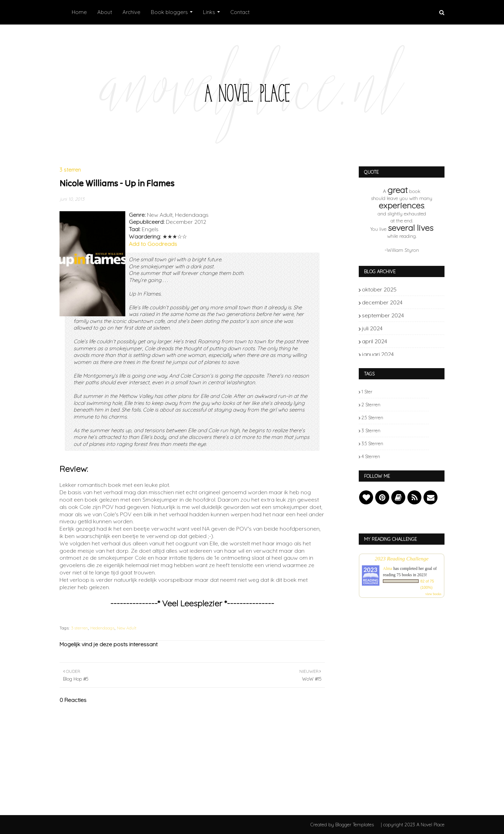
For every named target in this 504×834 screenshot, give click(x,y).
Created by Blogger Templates (342, 825)
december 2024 (418, 302)
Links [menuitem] (209, 12)
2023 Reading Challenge (402, 559)
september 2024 (418, 315)
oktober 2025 (418, 289)
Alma (388, 568)
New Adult (127, 628)
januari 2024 (418, 354)
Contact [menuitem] (240, 12)
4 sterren (371, 456)
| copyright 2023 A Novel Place (413, 825)
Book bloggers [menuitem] (169, 12)
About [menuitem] (105, 12)
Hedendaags (102, 628)
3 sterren (79, 628)
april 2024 (418, 341)
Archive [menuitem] (131, 12)
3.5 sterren (372, 443)
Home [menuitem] (79, 12)
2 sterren (371, 405)
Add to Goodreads (153, 244)
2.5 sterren (372, 418)
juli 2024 (418, 328)
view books (433, 594)
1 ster (367, 392)
